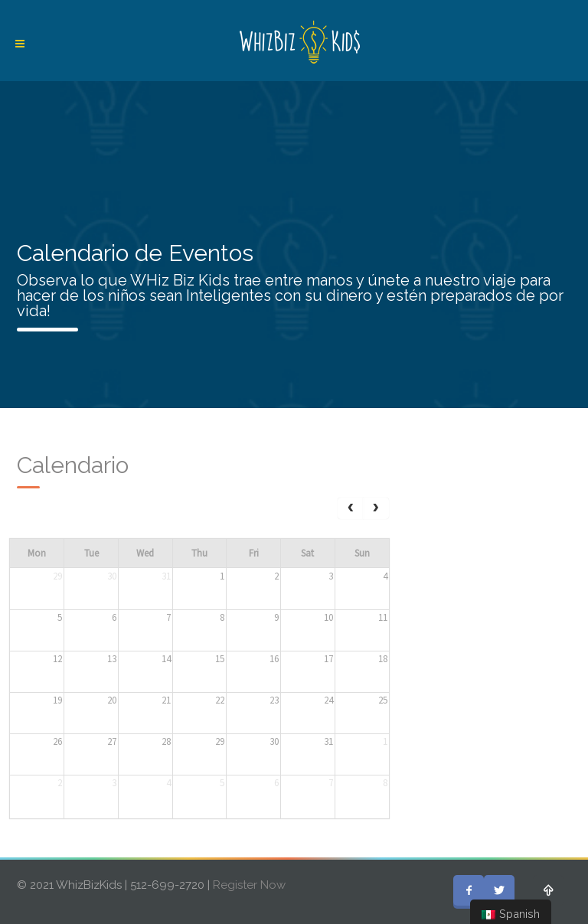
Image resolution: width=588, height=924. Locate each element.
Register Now (249, 885)
